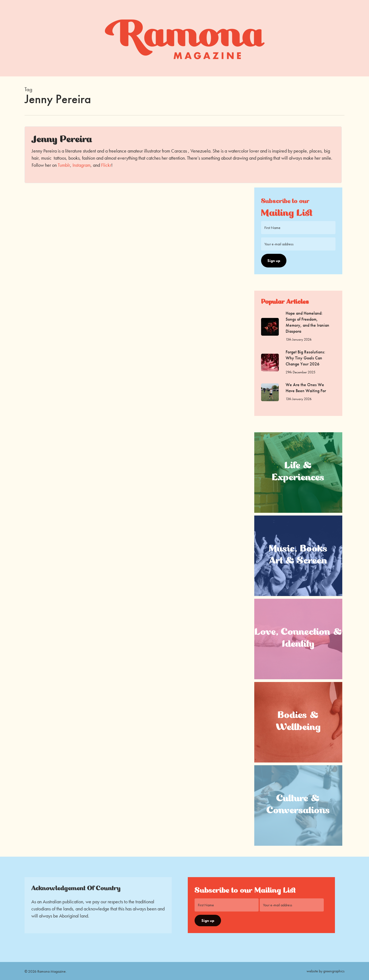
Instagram (81, 165)
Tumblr (64, 165)
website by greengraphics (326, 971)
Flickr (106, 165)
